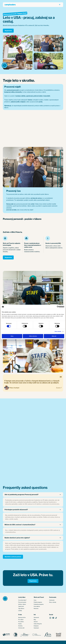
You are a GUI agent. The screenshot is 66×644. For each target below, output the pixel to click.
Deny (12, 336)
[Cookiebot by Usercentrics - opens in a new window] (58, 307)
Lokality (20, 611)
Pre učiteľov (21, 622)
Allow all (54, 336)
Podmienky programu (39, 604)
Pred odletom (37, 606)
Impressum (36, 628)
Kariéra (20, 624)
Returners (36, 608)
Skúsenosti (36, 617)
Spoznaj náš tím (22, 617)
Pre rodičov (21, 620)
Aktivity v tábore (22, 604)
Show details (58, 331)
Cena (35, 600)
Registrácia (8, 31)
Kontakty (20, 626)
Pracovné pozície (22, 602)
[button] (60, 5)
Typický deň (21, 606)
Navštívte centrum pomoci (13, 557)
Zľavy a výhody (53, 602)
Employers (36, 626)
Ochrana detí (21, 628)
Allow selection (33, 336)
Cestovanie (52, 600)
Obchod (36, 622)
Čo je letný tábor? (22, 600)
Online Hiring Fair (38, 624)
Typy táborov (21, 608)
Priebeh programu (38, 602)
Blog (35, 620)
